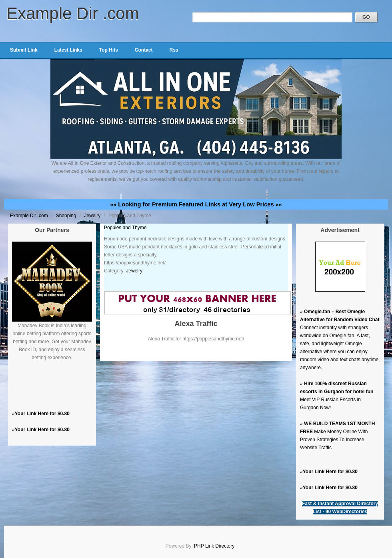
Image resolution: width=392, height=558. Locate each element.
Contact (144, 50)
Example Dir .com (73, 13)
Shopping (67, 216)
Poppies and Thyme (125, 228)
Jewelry (93, 216)
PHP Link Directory (214, 546)
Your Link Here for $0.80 (42, 414)
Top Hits (109, 50)
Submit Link (24, 50)
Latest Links (68, 50)
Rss (174, 50)
